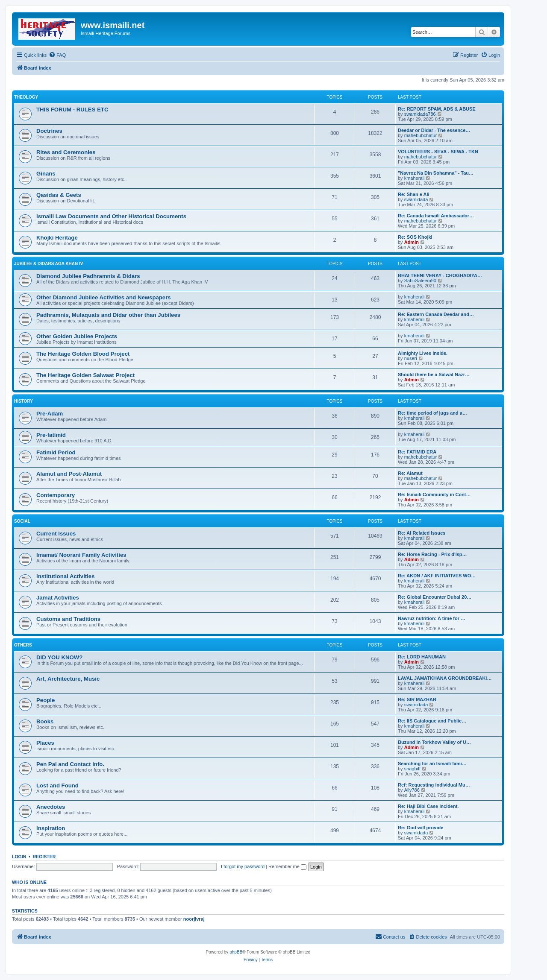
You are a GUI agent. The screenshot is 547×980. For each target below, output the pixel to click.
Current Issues (56, 534)
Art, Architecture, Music (68, 679)
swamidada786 (420, 114)
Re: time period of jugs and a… (432, 413)
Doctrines (49, 131)
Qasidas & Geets (59, 195)
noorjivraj (194, 919)
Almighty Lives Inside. (423, 353)
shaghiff (412, 769)
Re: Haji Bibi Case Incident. (428, 806)
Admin (412, 242)
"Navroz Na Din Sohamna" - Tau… (436, 173)
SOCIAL (22, 521)
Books (45, 721)
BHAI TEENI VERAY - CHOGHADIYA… (440, 275)
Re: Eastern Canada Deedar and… (436, 314)
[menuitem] (57, 55)
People (46, 700)
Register (44, 857)
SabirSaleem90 (420, 281)
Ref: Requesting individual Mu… (434, 785)
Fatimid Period (56, 452)
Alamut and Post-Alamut (69, 474)
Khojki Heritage (57, 238)
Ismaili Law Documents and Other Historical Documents (111, 216)
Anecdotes (51, 807)
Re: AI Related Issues (422, 533)
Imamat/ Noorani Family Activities (81, 555)
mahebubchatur (421, 135)
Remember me (287, 866)
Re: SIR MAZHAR (417, 699)
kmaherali (415, 178)
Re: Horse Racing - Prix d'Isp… (432, 554)
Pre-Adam (50, 414)
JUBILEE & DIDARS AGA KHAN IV (49, 264)
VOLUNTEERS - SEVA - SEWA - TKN (438, 152)
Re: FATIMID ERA (417, 452)
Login (19, 857)
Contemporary (56, 495)
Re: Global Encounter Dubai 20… (435, 597)
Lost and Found (57, 785)
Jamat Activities (58, 598)
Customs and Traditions (68, 619)
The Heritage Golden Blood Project (83, 354)
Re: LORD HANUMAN (422, 657)
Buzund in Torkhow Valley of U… (434, 742)
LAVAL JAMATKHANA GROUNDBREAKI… (445, 678)
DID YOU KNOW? (59, 657)
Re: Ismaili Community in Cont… (434, 494)
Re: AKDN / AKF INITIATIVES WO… (437, 576)
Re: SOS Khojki (415, 237)
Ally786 (412, 790)
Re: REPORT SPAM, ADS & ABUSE (437, 109)
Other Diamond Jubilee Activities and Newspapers (104, 297)
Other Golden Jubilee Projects (77, 336)
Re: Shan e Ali (414, 194)
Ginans (46, 174)
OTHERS (23, 645)
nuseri (411, 358)
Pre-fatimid (51, 435)
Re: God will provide (421, 828)
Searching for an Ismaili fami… (432, 764)
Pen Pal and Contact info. (70, 764)
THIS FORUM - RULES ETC (72, 110)
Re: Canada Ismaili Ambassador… (436, 216)
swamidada (416, 199)
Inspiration (51, 828)
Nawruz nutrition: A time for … (432, 618)
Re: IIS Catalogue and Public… (432, 721)
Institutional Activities (66, 576)
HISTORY (24, 401)
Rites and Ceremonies (66, 152)
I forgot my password (243, 866)
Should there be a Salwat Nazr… (434, 374)
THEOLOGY (26, 97)
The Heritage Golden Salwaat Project (85, 375)
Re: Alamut (410, 473)
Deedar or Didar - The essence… (434, 130)
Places (45, 743)
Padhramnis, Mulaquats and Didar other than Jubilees (108, 315)
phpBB (236, 952)
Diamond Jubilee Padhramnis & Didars (88, 276)
